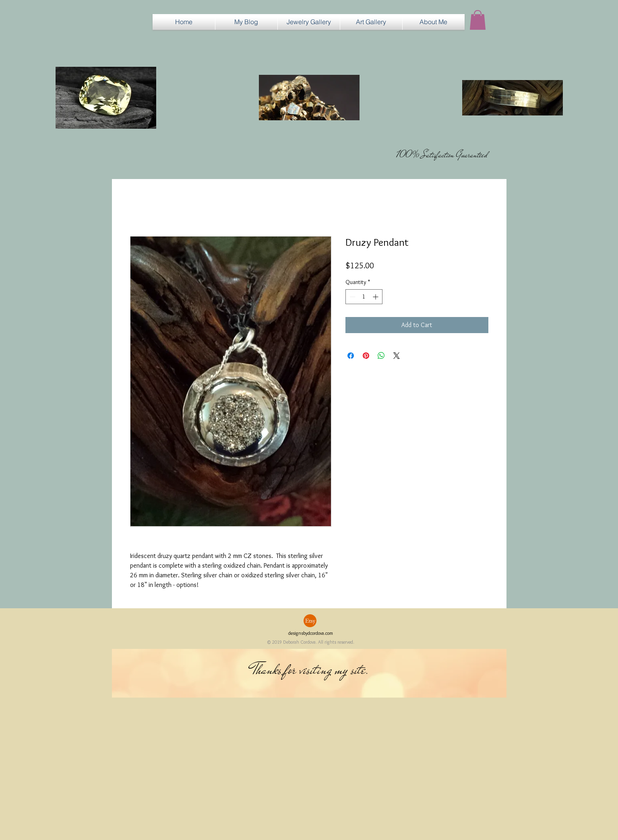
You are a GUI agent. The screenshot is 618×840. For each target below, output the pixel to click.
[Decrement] (352, 297)
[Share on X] (397, 356)
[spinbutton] (364, 297)
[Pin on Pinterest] (366, 356)
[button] (309, 22)
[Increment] (376, 297)
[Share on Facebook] (351, 356)
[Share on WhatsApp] (381, 356)
